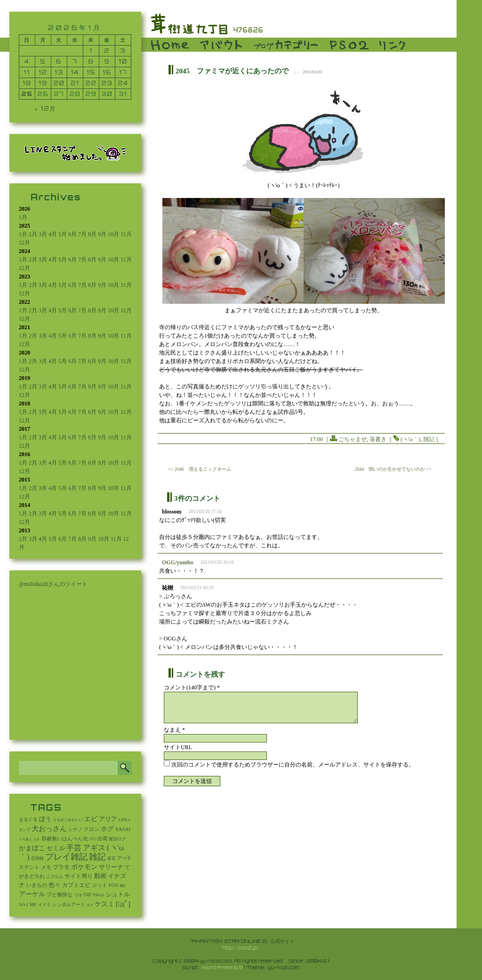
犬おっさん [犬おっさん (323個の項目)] (49, 829)
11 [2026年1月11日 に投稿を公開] (27, 72)
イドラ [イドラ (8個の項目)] (44, 905)
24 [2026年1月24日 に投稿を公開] (123, 83)
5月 (63, 234)
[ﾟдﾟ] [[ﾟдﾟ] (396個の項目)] (123, 904)
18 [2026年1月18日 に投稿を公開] (27, 83)
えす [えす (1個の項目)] (37, 839)
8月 (92, 234)
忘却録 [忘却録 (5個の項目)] (37, 858)
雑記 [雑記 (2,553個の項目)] (97, 857)
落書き (378, 439)
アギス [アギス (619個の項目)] (94, 848)
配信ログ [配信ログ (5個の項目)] (118, 839)
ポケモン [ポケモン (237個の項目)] (84, 867)
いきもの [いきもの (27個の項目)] (37, 885)
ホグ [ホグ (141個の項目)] (107, 829)
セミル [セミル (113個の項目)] (56, 848)
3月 (43, 234)
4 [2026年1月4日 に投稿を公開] (27, 61)
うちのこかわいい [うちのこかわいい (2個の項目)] (68, 820)
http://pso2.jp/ (241, 948)
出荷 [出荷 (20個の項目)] (103, 839)
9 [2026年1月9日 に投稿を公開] (107, 61)
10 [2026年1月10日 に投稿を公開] (123, 61)
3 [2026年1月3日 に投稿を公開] (123, 51)
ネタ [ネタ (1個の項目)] (90, 905)
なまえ (174, 730)
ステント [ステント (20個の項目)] (29, 867)
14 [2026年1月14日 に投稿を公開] (75, 72)
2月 (33, 234)
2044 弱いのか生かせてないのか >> (393, 469)
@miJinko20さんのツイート (53, 584)
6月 (72, 234)
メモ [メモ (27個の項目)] (46, 867)
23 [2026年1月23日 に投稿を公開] (107, 83)
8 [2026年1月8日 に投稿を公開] (91, 61)
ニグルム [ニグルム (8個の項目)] (55, 877)
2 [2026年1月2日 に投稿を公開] (107, 51)
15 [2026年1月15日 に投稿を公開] (91, 72)
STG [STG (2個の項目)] (93, 839)
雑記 (429, 439)
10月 (113, 234)
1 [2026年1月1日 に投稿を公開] (91, 51)
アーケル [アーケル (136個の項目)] (32, 894)
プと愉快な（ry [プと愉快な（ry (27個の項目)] (64, 894)
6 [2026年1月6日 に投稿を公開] (59, 61)
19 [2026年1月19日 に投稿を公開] (43, 83)
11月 (126, 234)
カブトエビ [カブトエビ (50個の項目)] (76, 885)
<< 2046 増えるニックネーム (200, 469)
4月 (53, 234)
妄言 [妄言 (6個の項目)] (112, 858)
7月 (82, 234)
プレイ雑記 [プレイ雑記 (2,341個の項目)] (66, 857)
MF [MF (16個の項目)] (33, 905)
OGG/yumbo (178, 562)
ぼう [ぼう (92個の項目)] (45, 819)
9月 (102, 234)
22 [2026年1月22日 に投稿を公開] (91, 83)
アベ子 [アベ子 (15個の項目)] (124, 858)
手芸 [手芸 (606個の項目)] (74, 848)
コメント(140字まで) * (192, 688)
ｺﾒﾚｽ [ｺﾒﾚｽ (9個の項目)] (24, 905)
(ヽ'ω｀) (410, 439)
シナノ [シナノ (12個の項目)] (75, 829)
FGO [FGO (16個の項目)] (114, 885)
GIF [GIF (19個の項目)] (87, 895)
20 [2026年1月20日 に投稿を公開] (59, 83)
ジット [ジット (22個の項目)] (100, 885)
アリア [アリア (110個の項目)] (108, 819)
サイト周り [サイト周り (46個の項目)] (79, 876)
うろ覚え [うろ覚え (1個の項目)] (25, 839)
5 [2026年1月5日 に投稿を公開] (43, 61)
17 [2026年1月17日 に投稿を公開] (123, 72)
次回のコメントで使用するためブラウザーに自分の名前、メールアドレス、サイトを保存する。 (293, 765)
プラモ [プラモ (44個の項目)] (61, 867)
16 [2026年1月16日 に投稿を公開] (107, 72)
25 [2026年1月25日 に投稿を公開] (27, 94)
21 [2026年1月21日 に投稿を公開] (75, 83)
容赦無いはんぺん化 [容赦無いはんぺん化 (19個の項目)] (65, 839)
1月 (23, 217)
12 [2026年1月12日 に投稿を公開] (43, 72)
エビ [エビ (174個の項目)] (91, 819)
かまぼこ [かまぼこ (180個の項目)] (32, 848)
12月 (24, 243)
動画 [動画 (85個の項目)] (100, 876)
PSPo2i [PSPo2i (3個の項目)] (98, 895)
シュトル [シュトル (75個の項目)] (118, 894)
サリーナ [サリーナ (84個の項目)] (111, 867)
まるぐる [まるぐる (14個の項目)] (28, 819)
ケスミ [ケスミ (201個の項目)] (104, 904)
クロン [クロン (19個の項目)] (92, 829)
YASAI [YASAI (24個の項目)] (123, 829)
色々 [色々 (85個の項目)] (55, 885)
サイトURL (178, 747)
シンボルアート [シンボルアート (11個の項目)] (69, 905)
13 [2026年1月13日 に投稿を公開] (59, 72)
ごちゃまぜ (353, 439)
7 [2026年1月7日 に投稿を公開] (75, 61)
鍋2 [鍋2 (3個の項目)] (123, 886)
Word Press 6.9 (222, 967)
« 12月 (46, 108)
